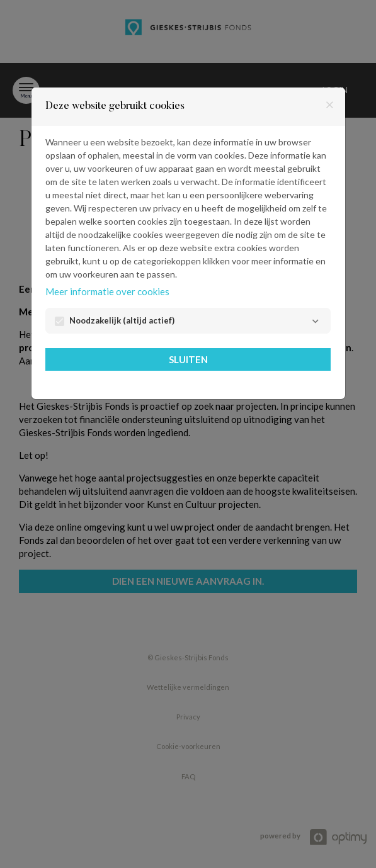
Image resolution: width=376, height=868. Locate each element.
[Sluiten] (329, 106)
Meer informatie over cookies (107, 291)
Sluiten (188, 359)
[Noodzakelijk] (315, 321)
